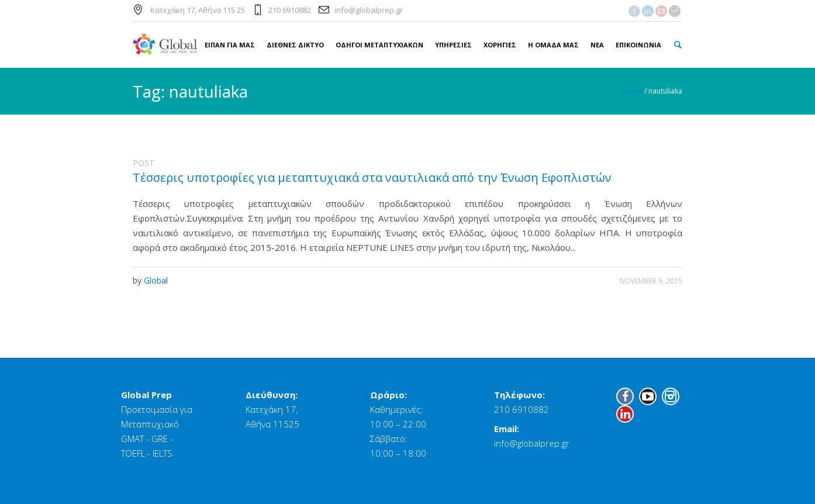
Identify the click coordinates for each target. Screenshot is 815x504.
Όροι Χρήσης (521, 462)
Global (156, 280)
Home (632, 91)
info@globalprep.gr (369, 10)
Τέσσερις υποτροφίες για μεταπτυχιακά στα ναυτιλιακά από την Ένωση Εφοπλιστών (372, 177)
